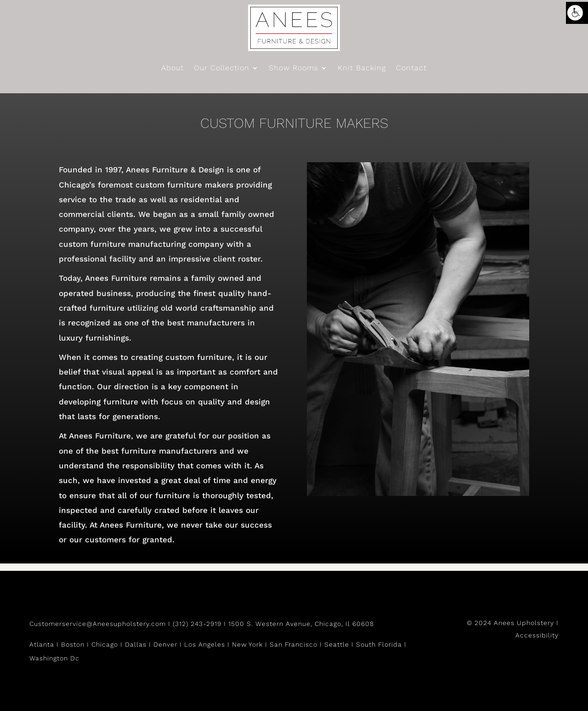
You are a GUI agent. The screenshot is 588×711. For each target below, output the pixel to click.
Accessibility (537, 635)
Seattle (337, 644)
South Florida (379, 644)
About (172, 68)
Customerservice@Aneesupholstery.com (98, 624)
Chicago (105, 644)
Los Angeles (205, 644)
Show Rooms (294, 68)
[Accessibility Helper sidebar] (577, 13)
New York (247, 644)
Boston (73, 644)
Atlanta (42, 644)
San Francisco (294, 644)
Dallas (136, 644)
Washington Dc (54, 658)
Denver (165, 644)
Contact (411, 68)
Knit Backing (362, 68)
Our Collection (222, 68)
